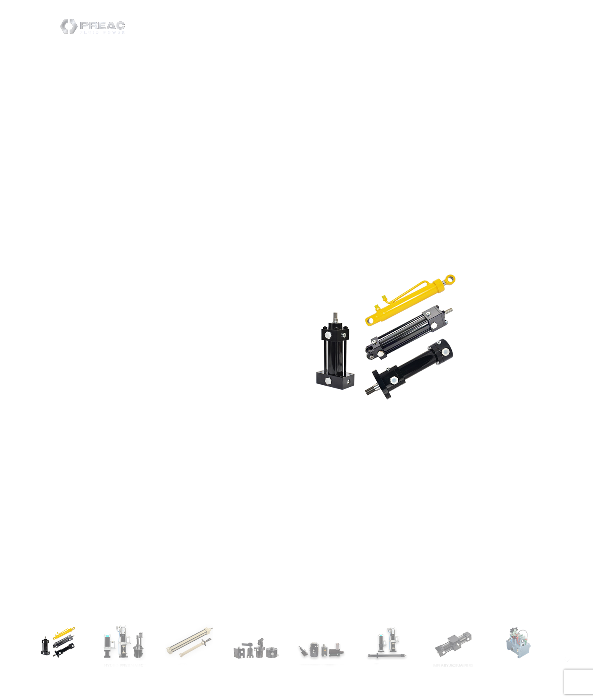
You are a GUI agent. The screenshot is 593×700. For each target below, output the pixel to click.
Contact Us (410, 22)
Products (368, 22)
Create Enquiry (507, 22)
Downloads (456, 22)
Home (334, 22)
